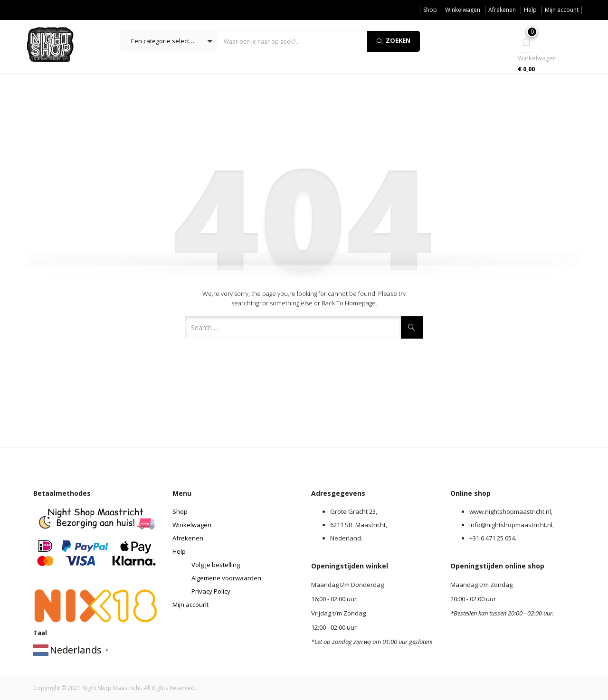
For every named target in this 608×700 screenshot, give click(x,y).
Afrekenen (502, 10)
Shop (430, 10)
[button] (169, 41)
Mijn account (562, 10)
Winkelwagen (463, 10)
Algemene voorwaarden (226, 578)
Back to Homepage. (349, 303)
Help (530, 10)
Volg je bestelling (216, 565)
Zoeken (394, 40)
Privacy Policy (211, 591)
